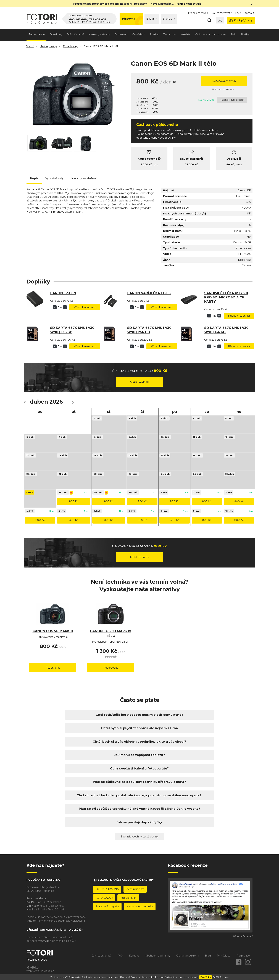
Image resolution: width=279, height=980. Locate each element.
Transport (170, 34)
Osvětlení (139, 34)
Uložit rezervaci (139, 382)
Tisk (233, 34)
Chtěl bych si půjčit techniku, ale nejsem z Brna (139, 728)
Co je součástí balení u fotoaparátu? (139, 768)
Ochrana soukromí (188, 956)
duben (39, 402)
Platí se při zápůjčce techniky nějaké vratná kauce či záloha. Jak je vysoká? (139, 809)
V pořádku (206, 977)
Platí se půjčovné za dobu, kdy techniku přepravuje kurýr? (139, 782)
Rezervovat (53, 668)
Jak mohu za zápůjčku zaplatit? (139, 755)
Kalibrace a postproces (210, 34)
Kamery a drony (99, 34)
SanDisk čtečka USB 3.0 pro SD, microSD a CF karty (226, 297)
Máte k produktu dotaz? (232, 100)
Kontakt (249, 13)
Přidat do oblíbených (224, 89)
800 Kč (74, 501)
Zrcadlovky (70, 46)
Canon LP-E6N (63, 293)
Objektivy (56, 34)
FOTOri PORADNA (107, 889)
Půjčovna (131, 19)
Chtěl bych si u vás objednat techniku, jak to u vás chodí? (139, 742)
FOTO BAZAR (104, 898)
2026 (56, 402)
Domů (30, 46)
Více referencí (243, 936)
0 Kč (156, 165)
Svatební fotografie (107, 907)
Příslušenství (75, 34)
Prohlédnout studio (188, 4)
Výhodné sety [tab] (54, 178)
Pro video (121, 34)
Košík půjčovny (241, 20)
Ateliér (186, 34)
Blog (208, 956)
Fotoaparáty (36, 34)
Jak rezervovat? (222, 13)
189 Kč (239, 165)
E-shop (169, 19)
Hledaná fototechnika (140, 907)
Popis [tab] (34, 178)
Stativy (154, 34)
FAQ (238, 13)
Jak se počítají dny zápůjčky (139, 822)
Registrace (243, 956)
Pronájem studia (198, 13)
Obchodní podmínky (158, 956)
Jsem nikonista (135, 889)
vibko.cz (49, 971)
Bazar (152, 19)
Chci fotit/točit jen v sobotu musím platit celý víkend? (139, 715)
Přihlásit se (224, 956)
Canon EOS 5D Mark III (53, 631)
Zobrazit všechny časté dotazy (140, 837)
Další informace (221, 977)
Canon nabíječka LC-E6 (149, 293)
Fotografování (128, 898)
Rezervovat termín (224, 81)
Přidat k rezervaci (85, 307)
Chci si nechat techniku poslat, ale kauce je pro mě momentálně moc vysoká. (139, 795)
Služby (245, 34)
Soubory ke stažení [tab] (84, 178)
